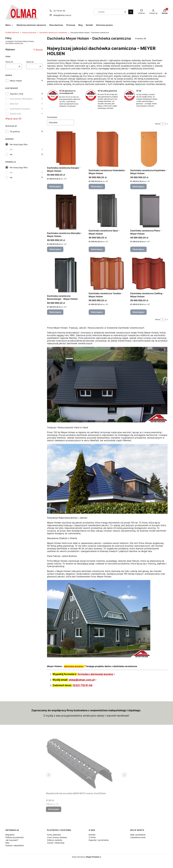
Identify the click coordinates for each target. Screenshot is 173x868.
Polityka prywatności (15, 837)
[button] (131, 12)
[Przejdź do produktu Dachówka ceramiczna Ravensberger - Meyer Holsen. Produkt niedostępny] (66, 275)
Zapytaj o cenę (16, 94)
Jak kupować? (12, 840)
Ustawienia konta (138, 837)
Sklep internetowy (86, 857)
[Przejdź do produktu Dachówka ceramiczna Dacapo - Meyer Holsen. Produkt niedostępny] (66, 148)
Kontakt (92, 835)
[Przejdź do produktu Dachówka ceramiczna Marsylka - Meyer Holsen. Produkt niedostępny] (66, 212)
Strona (158, 124)
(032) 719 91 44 (83, 685)
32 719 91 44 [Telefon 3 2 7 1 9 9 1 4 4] (59, 11)
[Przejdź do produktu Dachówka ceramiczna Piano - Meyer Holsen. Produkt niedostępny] (149, 211)
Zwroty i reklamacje (56, 843)
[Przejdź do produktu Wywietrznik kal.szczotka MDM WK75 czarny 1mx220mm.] (80, 764)
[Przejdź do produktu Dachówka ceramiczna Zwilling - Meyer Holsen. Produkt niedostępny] (149, 274)
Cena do (30, 62)
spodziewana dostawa (20, 109)
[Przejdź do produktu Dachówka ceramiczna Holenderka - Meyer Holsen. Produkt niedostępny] (107, 149)
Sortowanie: (52, 117)
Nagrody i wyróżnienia (99, 840)
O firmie (92, 837)
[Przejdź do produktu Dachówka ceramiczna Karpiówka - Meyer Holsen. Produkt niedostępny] (149, 149)
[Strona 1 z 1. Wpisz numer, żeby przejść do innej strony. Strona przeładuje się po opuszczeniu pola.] (163, 124)
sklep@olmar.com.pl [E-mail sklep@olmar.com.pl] (62, 15)
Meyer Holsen (16, 81)
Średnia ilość (15, 114)
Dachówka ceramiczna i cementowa (53, 33)
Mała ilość (14, 104)
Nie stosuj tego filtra (19, 144)
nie (11, 154)
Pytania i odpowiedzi (15, 845)
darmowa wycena (73, 666)
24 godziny (15, 131)
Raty (7, 843)
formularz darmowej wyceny (95, 674)
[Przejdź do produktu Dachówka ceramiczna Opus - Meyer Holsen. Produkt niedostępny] (107, 211)
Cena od (9, 62)
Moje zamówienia (138, 835)
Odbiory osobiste (55, 840)
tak (11, 149)
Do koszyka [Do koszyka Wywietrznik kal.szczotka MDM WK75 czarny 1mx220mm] (54, 809)
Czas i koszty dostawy (57, 837)
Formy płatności (54, 835)
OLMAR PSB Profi (12, 33)
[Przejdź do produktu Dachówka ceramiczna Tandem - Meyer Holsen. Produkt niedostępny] (107, 274)
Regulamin (10, 835)
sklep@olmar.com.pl (82, 680)
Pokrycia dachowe (29, 33)
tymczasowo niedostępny (21, 99)
